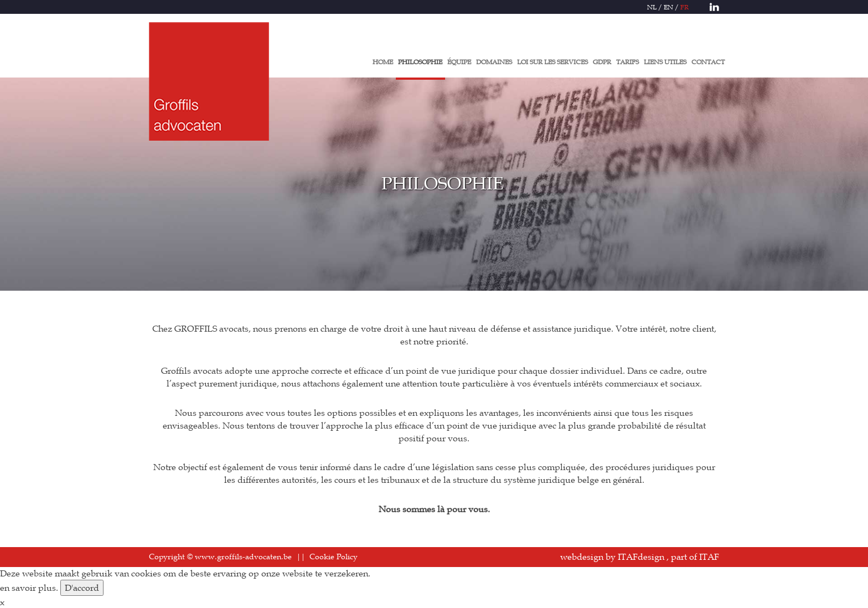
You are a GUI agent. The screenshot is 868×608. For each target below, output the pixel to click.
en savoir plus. (29, 588)
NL (652, 7)
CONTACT (708, 61)
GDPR (602, 61)
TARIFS (627, 61)
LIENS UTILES (665, 61)
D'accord (82, 588)
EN (668, 7)
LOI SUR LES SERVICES (552, 61)
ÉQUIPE (459, 61)
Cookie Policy (334, 557)
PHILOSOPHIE (420, 61)
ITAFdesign (641, 557)
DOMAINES (494, 61)
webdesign (582, 557)
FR (684, 7)
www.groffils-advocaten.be (243, 557)
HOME (383, 61)
